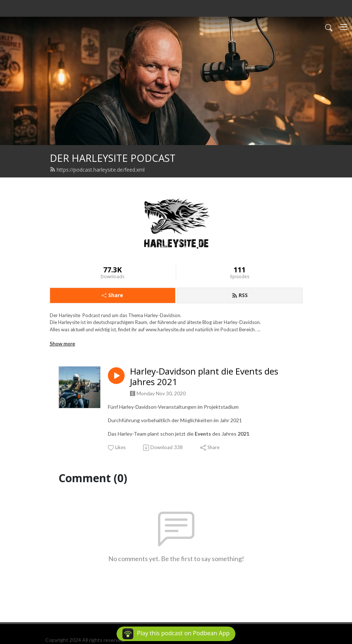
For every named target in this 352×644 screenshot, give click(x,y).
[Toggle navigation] (344, 27)
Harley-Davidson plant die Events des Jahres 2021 (204, 377)
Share (112, 295)
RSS (240, 295)
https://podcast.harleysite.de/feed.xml (97, 170)
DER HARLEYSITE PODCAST (113, 158)
